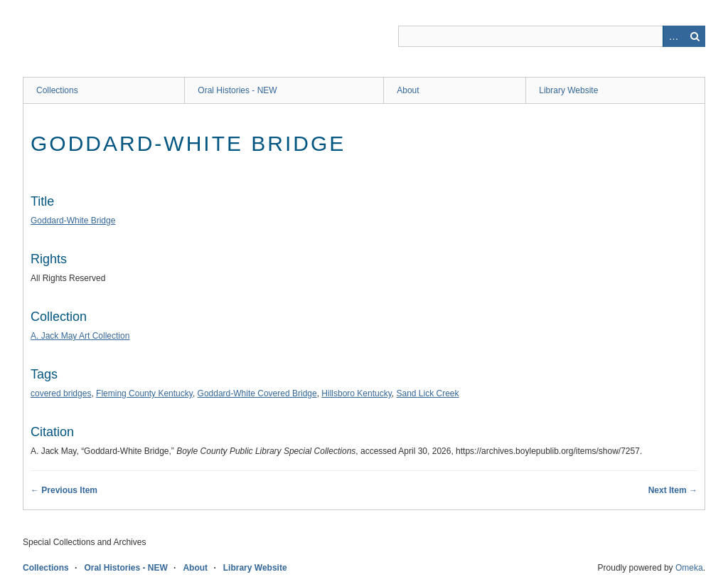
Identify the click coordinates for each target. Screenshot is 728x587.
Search (695, 36)
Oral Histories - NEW (237, 90)
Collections (57, 90)
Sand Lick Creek (428, 393)
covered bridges (61, 393)
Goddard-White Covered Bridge (257, 393)
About (408, 90)
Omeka (689, 568)
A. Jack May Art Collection (80, 336)
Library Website (568, 90)
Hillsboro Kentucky (356, 393)
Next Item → (673, 490)
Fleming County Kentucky (144, 393)
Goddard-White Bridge (73, 221)
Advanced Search (673, 36)
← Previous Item (64, 490)
